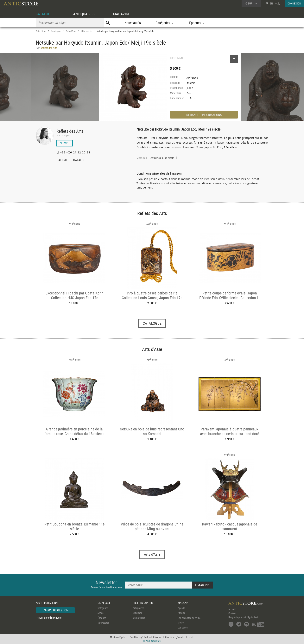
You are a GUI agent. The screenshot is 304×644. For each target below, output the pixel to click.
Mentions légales (118, 637)
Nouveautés (133, 23)
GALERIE (62, 160)
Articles (182, 613)
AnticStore (41, 31)
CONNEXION (294, 3)
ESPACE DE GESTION (55, 610)
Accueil (232, 609)
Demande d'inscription (50, 618)
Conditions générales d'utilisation (146, 637)
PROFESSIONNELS (143, 603)
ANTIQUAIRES (84, 14)
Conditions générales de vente (180, 637)
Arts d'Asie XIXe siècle (162, 158)
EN (271, 3)
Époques (102, 618)
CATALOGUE (45, 14)
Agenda (181, 608)
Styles (101, 613)
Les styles (183, 628)
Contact (232, 613)
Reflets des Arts (70, 131)
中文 (277, 3)
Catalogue (56, 31)
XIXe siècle (86, 31)
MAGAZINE (122, 14)
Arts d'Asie (71, 31)
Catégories (103, 608)
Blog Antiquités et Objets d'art (243, 617)
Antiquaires (138, 608)
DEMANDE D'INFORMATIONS (204, 115)
